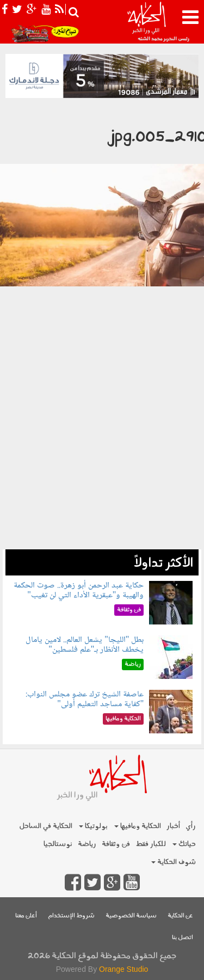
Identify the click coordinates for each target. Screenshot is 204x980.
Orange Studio (123, 969)
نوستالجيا (58, 844)
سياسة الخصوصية (131, 916)
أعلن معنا (26, 916)
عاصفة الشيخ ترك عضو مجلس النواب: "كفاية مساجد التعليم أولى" (85, 699)
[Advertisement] (102, 452)
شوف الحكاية (174, 862)
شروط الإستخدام (71, 916)
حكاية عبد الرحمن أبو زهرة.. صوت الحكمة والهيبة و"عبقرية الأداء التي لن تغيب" (79, 590)
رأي (191, 826)
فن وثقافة (116, 844)
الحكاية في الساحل (46, 826)
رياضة (87, 844)
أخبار (173, 826)
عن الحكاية (180, 916)
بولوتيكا (93, 826)
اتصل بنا (183, 938)
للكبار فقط (151, 844)
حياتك (184, 844)
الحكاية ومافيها (138, 826)
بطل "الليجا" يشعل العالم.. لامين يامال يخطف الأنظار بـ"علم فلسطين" (85, 645)
